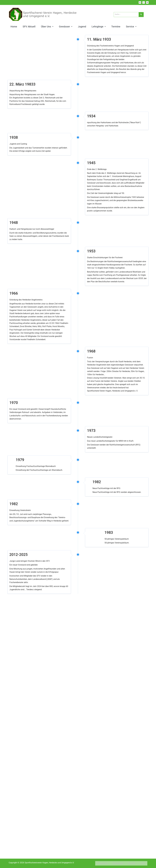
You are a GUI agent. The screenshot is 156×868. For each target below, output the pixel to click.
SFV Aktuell (29, 26)
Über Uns (47, 26)
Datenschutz (118, 864)
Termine (116, 26)
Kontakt (132, 864)
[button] (47, 26)
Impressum (103, 864)
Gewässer (66, 26)
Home (14, 26)
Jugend (82, 26)
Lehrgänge (99, 26)
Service (131, 26)
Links (143, 864)
